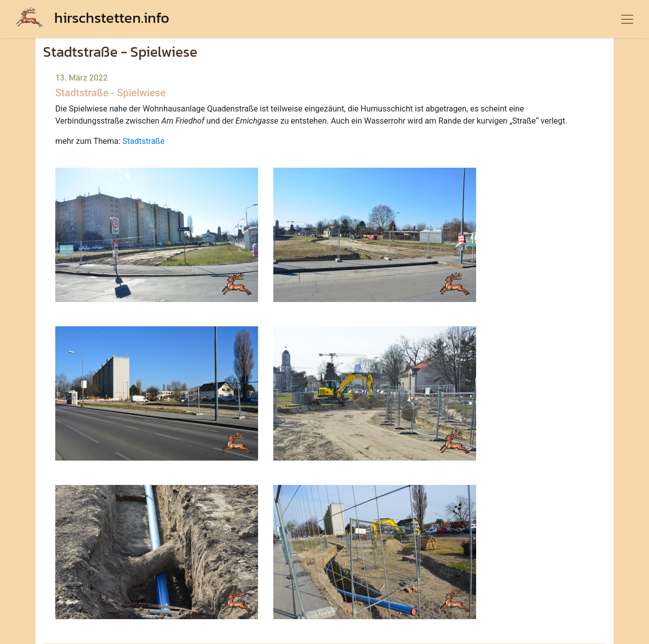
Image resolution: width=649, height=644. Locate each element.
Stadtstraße (144, 141)
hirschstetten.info (93, 17)
